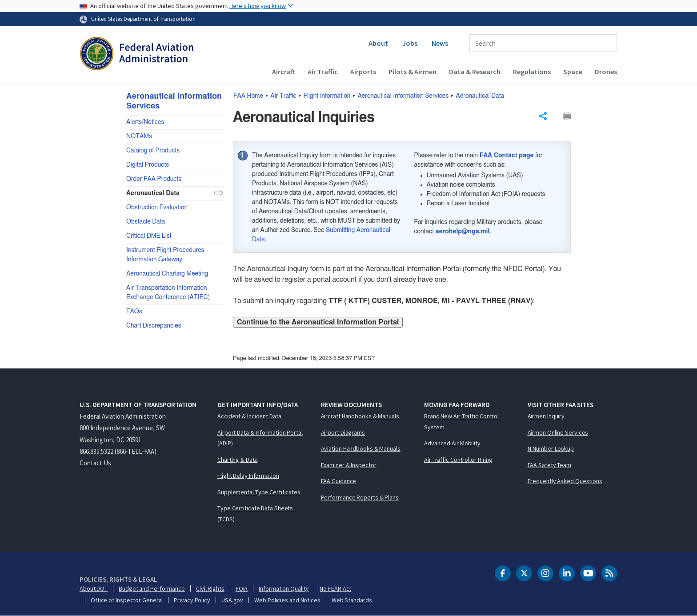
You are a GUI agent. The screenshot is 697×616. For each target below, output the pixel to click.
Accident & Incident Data (249, 416)
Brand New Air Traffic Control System (461, 422)
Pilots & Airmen (413, 72)
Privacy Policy (192, 600)
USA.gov (232, 600)
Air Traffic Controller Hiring (458, 460)
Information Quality (284, 588)
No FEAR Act (335, 588)
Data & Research (475, 72)
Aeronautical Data (480, 96)
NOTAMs (139, 136)
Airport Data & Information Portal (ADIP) (260, 438)
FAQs (134, 312)
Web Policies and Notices (287, 600)
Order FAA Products (154, 179)
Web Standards (352, 600)
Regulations (532, 72)
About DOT (94, 588)
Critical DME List (149, 236)
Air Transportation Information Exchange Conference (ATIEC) (168, 293)
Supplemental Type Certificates (259, 492)
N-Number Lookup (551, 448)
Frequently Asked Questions (565, 481)
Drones (606, 72)
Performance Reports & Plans (360, 497)
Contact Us (95, 463)
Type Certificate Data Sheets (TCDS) (255, 514)
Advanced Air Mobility (452, 443)
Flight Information (327, 96)
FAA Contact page (507, 156)
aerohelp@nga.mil (463, 232)
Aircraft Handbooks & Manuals (360, 416)
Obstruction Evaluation (157, 208)
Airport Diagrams (343, 432)
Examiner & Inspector (349, 465)
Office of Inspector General (127, 600)
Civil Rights (210, 588)
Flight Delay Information (248, 476)
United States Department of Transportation (143, 19)
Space (573, 72)
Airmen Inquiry (546, 416)
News (440, 43)
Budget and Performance (152, 588)
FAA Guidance (339, 481)
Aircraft (284, 72)
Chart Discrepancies (154, 326)
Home (248, 96)
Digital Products (148, 165)
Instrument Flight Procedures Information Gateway (165, 255)
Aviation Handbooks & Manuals (361, 448)
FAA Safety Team (550, 465)
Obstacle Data (146, 222)
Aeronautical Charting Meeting (167, 274)
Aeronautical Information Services (403, 96)
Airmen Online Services (558, 432)
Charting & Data (238, 460)
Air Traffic (323, 72)
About (378, 43)
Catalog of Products (153, 151)
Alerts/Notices (145, 122)
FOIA (242, 588)
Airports (363, 72)
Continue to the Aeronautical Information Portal (318, 322)
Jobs (410, 43)
